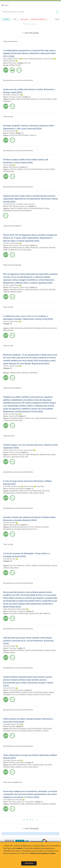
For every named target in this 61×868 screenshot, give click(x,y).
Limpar (57, 19)
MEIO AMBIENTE (45, 614)
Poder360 (12, 133)
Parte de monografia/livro (13, 782)
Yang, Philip (40, 486)
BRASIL (29, 250)
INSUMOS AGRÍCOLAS (42, 328)
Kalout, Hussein (29, 486)
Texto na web (8, 117)
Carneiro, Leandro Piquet (11, 243)
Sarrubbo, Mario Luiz (10, 450)
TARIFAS (28, 566)
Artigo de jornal (9, 436)
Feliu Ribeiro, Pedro (9, 559)
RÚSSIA (12, 653)
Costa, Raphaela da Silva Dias (13, 800)
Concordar (29, 863)
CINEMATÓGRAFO (15, 65)
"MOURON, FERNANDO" (40, 20)
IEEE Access (12, 63)
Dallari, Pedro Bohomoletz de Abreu (15, 609)
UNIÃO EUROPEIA (15, 692)
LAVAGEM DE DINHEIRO (47, 248)
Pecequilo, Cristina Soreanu (25, 204)
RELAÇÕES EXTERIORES (18, 729)
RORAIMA (53, 804)
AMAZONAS (15, 457)
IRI (29, 63)
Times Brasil (12, 648)
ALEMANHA (7, 101)
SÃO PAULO (7, 457)
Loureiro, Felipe (8, 165)
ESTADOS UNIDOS (46, 99)
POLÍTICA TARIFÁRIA (19, 695)
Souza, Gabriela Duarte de (12, 59)
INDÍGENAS (29, 804)
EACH (26, 63)
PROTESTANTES (23, 135)
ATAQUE (46, 169)
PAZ (38, 99)
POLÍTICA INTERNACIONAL (33, 491)
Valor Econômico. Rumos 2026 (19, 245)
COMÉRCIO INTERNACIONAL (41, 566)
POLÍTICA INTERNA (34, 527)
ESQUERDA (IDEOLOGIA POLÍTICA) (25, 529)
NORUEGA (45, 804)
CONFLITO (33, 135)
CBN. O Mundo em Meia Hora (18, 206)
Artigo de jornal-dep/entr (12, 226)
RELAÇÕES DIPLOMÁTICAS (19, 527)
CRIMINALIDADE (15, 373)
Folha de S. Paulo (14, 452)
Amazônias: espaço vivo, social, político (21, 802)
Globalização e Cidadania (17, 611)
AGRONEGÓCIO (29, 328)
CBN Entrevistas (14, 167)
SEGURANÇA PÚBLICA (17, 248)
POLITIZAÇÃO (22, 250)
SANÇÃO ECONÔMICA (17, 650)
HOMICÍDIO (25, 373)
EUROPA (36, 493)
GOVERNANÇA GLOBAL (17, 804)
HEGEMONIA (14, 491)
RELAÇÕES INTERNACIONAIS (19, 614)
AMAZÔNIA (38, 804)
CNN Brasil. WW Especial (17, 489)
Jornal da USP (13, 416)
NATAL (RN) (18, 421)
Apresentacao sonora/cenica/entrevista (18, 80)
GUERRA (12, 99)
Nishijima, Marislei (9, 61)
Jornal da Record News (16, 690)
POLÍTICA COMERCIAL (17, 566)
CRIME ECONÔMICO (10, 250)
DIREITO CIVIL (30, 418)
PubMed (31, 59)
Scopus (25, 59)
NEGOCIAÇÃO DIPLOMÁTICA (22, 211)
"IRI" (16, 20)
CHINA (54, 99)
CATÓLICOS (13, 135)
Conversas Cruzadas (15, 97)
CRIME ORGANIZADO (32, 248)
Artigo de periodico (10, 41)
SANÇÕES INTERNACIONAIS (34, 650)
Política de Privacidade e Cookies (43, 853)
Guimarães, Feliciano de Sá (12, 95)
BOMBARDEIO (8, 211)
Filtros (6, 19)
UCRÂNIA (6, 653)
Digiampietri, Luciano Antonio (44, 59)
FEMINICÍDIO (33, 373)
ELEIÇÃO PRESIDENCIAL (34, 729)
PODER (21, 491)
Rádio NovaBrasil (14, 525)
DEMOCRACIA (34, 614)
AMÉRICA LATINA (21, 767)
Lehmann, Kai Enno (9, 131)
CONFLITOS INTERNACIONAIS (26, 99)
